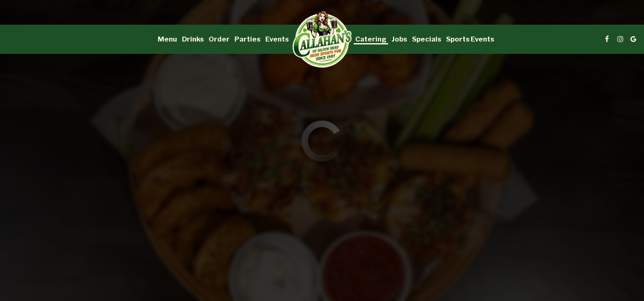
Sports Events (470, 39)
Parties (247, 39)
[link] (322, 39)
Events (277, 39)
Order (219, 39)
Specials (427, 39)
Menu (167, 39)
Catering (371, 39)
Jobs (399, 39)
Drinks (193, 39)
